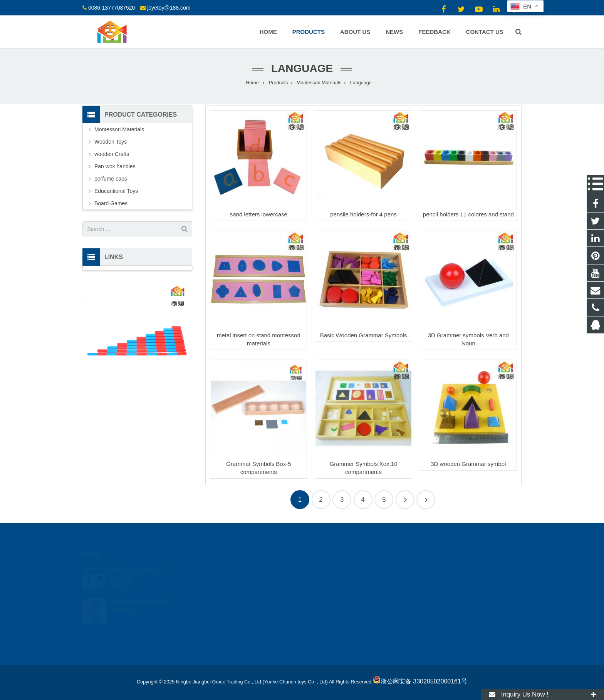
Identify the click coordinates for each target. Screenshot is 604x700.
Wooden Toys (111, 142)
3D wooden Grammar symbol (468, 464)
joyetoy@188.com (169, 8)
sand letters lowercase (259, 214)
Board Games (111, 203)
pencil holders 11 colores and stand (468, 214)
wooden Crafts (112, 154)
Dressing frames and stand (142, 597)
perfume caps (111, 179)
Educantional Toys (116, 191)
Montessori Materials (119, 129)
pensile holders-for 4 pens (363, 214)
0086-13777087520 (112, 8)
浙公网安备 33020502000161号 (420, 681)
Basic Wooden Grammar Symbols (364, 335)
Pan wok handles (115, 166)
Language (302, 68)
